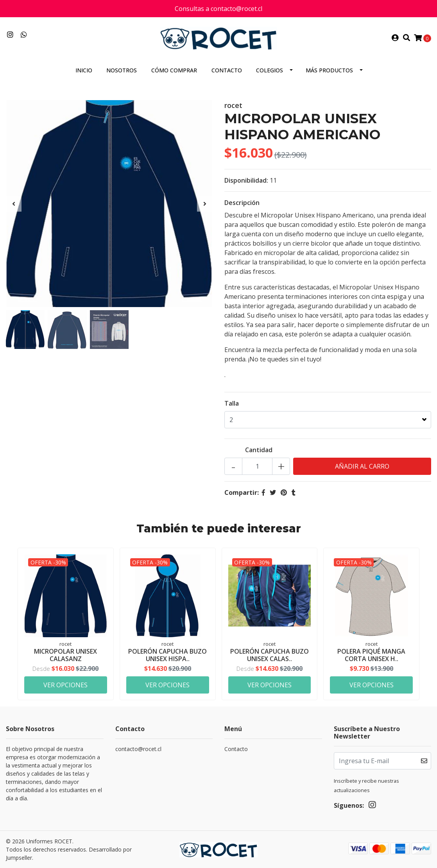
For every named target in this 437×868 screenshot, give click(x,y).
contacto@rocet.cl (138, 749)
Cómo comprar (174, 70)
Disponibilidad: (246, 180)
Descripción (242, 203)
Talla (232, 403)
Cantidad (259, 450)
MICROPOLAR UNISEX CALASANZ (65, 655)
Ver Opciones (65, 685)
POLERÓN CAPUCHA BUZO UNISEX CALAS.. (270, 655)
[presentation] (14, 204)
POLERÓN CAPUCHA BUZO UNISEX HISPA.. (167, 655)
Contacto (227, 70)
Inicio (84, 70)
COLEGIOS (270, 70)
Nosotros (122, 70)
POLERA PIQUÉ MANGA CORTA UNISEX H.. (371, 655)
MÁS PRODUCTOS (329, 70)
